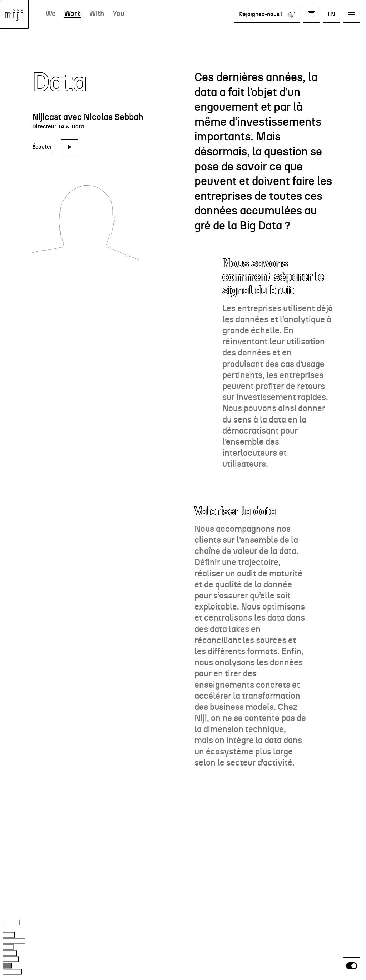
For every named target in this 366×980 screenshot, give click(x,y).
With (97, 14)
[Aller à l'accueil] (14, 14)
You (118, 14)
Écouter (42, 147)
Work (73, 14)
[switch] (352, 966)
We (51, 14)
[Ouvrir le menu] (352, 14)
